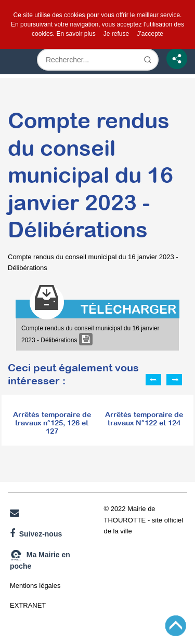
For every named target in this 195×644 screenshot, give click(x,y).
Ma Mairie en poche (40, 560)
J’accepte (150, 34)
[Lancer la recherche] (148, 60)
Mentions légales (35, 586)
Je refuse (116, 34)
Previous (153, 380)
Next (174, 380)
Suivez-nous (36, 533)
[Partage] (177, 59)
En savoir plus (76, 34)
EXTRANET (28, 605)
